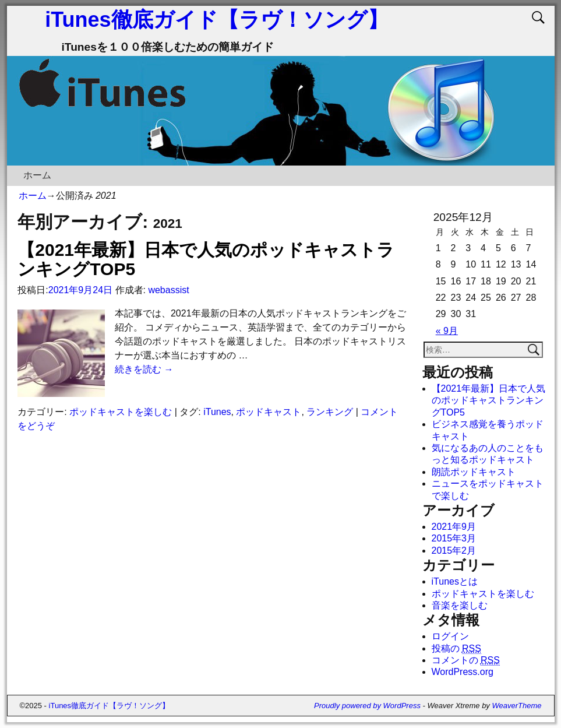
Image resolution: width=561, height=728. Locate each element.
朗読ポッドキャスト (474, 472)
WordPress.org (463, 672)
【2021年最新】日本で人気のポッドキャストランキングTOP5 (489, 400)
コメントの (466, 660)
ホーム (37, 175)
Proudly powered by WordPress (367, 706)
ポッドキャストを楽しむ (121, 412)
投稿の (456, 649)
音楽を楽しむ (460, 605)
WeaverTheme (516, 706)
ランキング (330, 412)
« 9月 (447, 331)
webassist (168, 290)
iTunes (217, 412)
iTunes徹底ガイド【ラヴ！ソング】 (216, 20)
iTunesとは (455, 581)
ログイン (450, 636)
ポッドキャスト (269, 412)
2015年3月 (454, 538)
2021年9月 (454, 527)
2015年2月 (454, 551)
